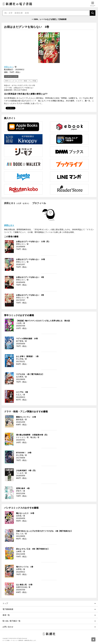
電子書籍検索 (8, 609)
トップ (5, 603)
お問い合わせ (8, 627)
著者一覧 (6, 615)
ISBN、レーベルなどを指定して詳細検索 (50, 19)
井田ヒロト (9, 67)
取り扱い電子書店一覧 (11, 621)
